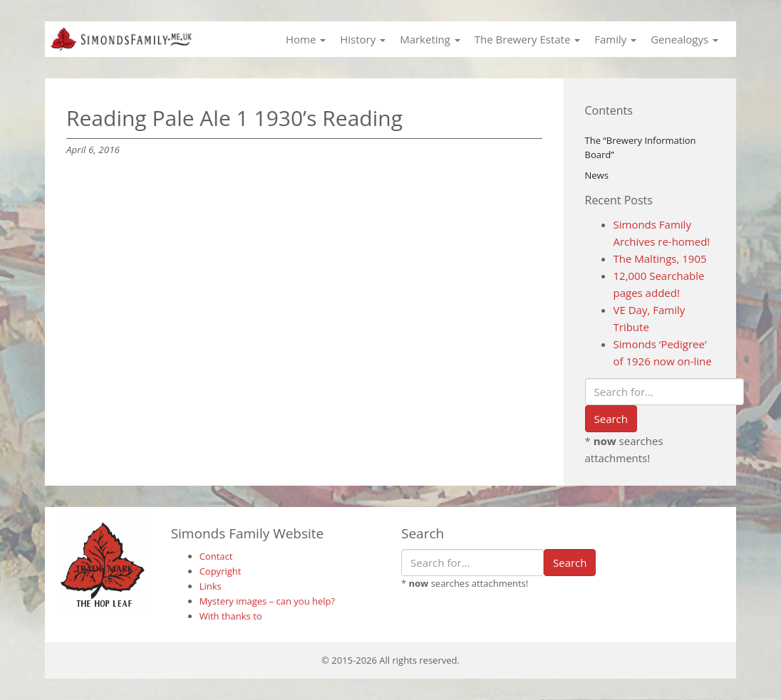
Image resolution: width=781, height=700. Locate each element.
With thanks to (231, 616)
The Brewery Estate (527, 39)
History (363, 39)
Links (211, 586)
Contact (216, 556)
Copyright (221, 571)
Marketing (430, 39)
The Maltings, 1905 (660, 258)
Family (615, 39)
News (597, 175)
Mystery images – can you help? (268, 601)
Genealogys (684, 39)
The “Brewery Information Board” (641, 148)
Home (306, 39)
